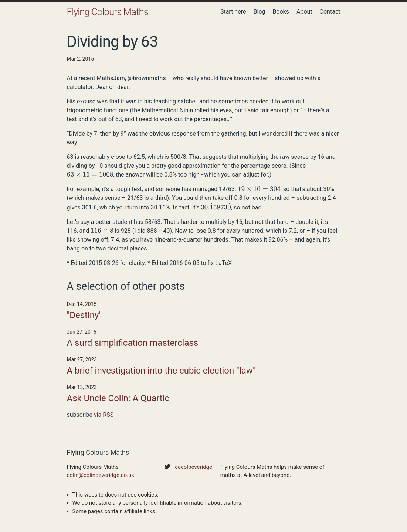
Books (281, 12)
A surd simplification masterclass (133, 343)
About (304, 12)
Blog (259, 12)
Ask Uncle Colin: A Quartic (118, 398)
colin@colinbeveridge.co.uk (101, 475)
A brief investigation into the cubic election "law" (161, 371)
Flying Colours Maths (108, 12)
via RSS (104, 415)
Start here (233, 12)
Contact (330, 12)
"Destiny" (84, 315)
